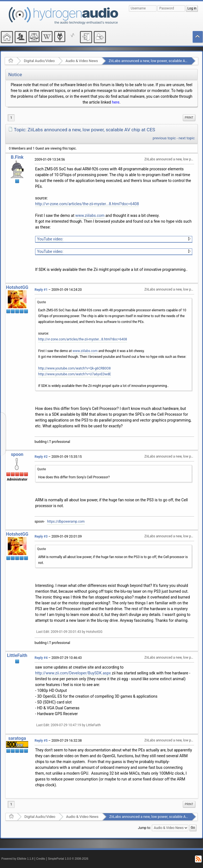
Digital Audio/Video (39, 61)
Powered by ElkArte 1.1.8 (17, 859)
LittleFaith (17, 655)
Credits (41, 859)
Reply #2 (41, 457)
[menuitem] (189, 118)
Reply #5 (41, 741)
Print (189, 118)
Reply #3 (41, 536)
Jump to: (145, 828)
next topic (187, 138)
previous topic (164, 138)
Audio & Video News (82, 61)
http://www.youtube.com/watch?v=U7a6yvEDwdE (75, 374)
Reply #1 (41, 290)
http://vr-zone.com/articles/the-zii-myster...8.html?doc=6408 (87, 204)
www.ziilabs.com (90, 215)
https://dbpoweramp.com (66, 522)
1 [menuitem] (11, 118)
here (115, 102)
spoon (17, 454)
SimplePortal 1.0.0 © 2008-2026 (68, 859)
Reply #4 (41, 658)
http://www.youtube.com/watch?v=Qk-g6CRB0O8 (74, 368)
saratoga (17, 738)
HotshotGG (17, 287)
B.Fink (17, 157)
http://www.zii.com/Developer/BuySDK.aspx (73, 673)
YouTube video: (50, 239)
